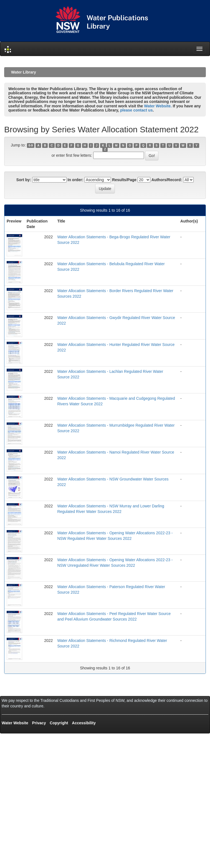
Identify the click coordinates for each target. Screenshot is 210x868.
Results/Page (124, 180)
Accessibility (84, 723)
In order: (76, 180)
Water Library (24, 72)
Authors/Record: (167, 180)
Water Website (15, 723)
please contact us (136, 110)
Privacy (39, 723)
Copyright (59, 723)
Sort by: (24, 180)
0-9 (31, 145)
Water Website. (158, 106)
